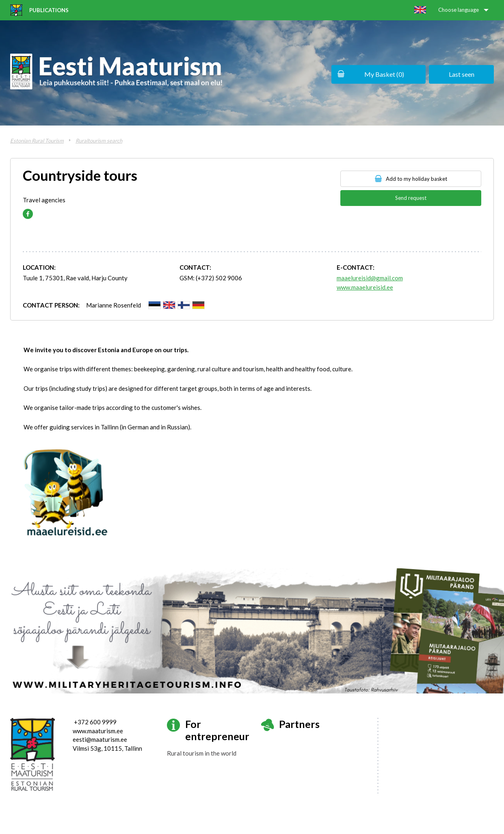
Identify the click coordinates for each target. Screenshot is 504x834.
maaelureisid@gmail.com (370, 278)
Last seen (462, 74)
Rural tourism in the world (202, 753)
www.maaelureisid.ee (365, 287)
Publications (49, 10)
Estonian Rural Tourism (37, 141)
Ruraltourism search (99, 141)
